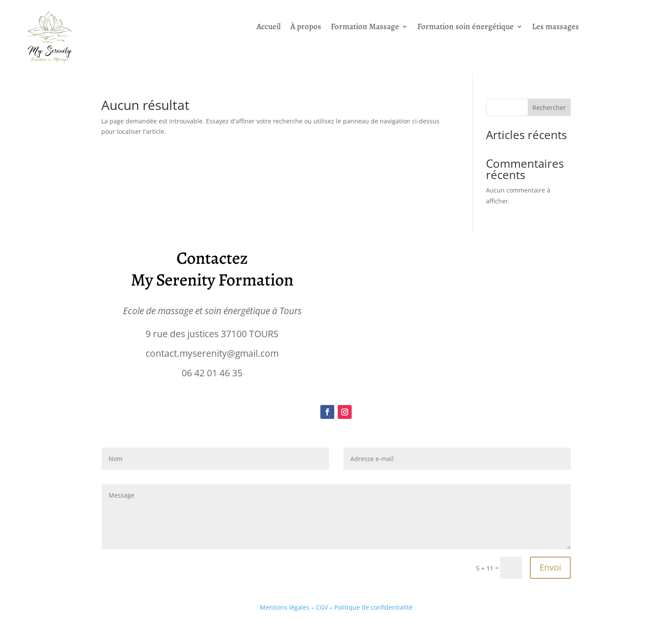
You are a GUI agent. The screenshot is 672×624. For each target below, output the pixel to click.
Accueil (269, 28)
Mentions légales (285, 607)
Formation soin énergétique (466, 28)
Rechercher (549, 108)
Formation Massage (365, 28)
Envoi (550, 567)
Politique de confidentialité (373, 607)
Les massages (556, 28)
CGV (323, 607)
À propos (306, 28)
